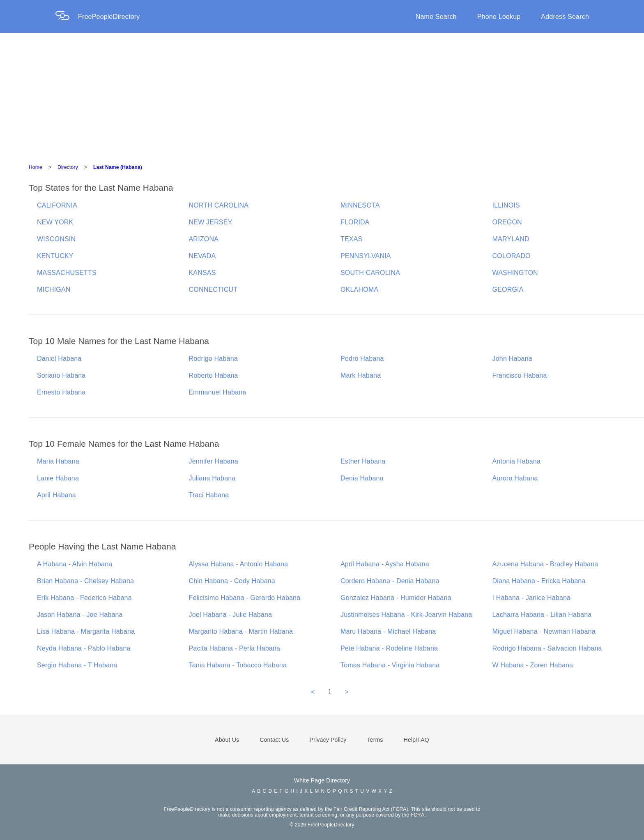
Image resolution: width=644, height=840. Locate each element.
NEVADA (202, 256)
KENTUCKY (55, 256)
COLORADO (512, 256)
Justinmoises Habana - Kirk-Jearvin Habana (406, 615)
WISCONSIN (56, 239)
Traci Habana (209, 495)
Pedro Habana (362, 359)
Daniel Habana (59, 359)
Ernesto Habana (61, 392)
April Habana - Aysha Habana (385, 564)
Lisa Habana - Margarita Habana (86, 631)
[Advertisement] (322, 95)
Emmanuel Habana (218, 392)
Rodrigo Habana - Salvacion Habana (547, 648)
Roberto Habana (214, 375)
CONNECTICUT (213, 290)
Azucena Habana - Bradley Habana (545, 564)
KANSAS (202, 273)
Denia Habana (362, 478)
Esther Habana (363, 461)
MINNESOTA (360, 205)
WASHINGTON (515, 273)
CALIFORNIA (57, 205)
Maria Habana (58, 461)
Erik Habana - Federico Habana (84, 598)
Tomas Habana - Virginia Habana (390, 665)
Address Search (565, 17)
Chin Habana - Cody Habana (232, 581)
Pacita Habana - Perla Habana (235, 648)
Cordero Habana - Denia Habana (390, 581)
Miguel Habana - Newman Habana (544, 631)
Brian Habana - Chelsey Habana (85, 581)
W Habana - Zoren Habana (533, 665)
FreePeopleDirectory (109, 17)
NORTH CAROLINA (219, 205)
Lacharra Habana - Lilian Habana (542, 615)
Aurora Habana (515, 478)
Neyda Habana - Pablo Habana (84, 648)
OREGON (507, 222)
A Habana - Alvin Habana (75, 564)
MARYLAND (511, 239)
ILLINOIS (506, 205)
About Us (227, 740)
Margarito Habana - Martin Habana (241, 631)
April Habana (56, 495)
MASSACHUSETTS (67, 273)
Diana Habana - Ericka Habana (539, 581)
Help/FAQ (416, 740)
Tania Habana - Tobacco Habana (238, 665)
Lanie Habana (58, 478)
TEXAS (351, 239)
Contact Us (274, 740)
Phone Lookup (499, 17)
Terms (375, 740)
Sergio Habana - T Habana (77, 665)
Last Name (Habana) (118, 167)
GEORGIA (508, 290)
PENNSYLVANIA (366, 256)
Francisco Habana (520, 375)
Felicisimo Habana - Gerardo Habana (245, 598)
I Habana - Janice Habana (532, 598)
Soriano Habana (61, 375)
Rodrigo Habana (213, 359)
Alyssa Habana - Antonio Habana (239, 564)
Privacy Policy (328, 740)
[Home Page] (67, 17)
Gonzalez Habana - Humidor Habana (396, 598)
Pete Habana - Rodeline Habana (389, 648)
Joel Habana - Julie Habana (231, 615)
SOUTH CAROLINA (370, 273)
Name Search (436, 17)
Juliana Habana (212, 478)
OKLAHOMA (359, 290)
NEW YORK (55, 222)
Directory (68, 167)
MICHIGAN (54, 290)
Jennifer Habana (214, 461)
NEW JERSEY (211, 222)
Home (36, 167)
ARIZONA (204, 239)
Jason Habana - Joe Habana (80, 615)
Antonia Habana (517, 461)
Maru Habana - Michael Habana (388, 631)
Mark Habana (361, 375)
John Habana (512, 359)
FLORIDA (355, 222)
